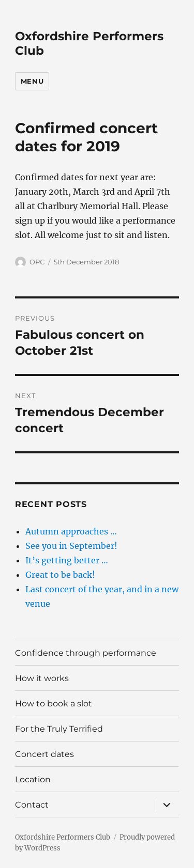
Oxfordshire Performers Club (63, 837)
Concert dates (44, 754)
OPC (37, 262)
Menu (32, 81)
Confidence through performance (86, 653)
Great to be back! (60, 575)
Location (33, 779)
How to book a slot (54, 704)
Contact (32, 805)
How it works (42, 678)
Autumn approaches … (71, 531)
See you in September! (71, 546)
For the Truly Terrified (59, 729)
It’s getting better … (67, 560)
